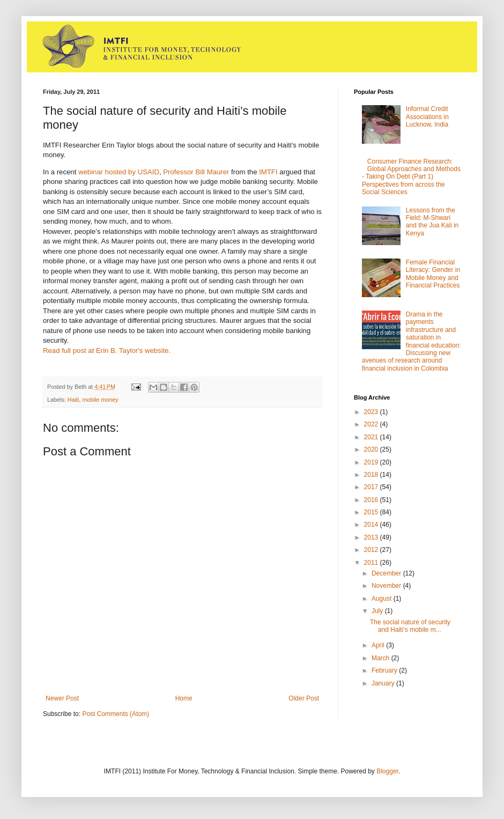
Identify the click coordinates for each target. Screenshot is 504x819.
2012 (372, 550)
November (387, 586)
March (381, 658)
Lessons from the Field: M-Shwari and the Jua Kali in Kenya (432, 222)
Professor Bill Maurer (196, 172)
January (384, 683)
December (387, 573)
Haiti (73, 400)
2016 (372, 500)
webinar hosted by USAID (119, 172)
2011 (372, 563)
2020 (372, 449)
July (378, 611)
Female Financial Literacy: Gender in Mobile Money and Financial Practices (433, 274)
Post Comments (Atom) (116, 714)
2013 (372, 537)
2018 (372, 475)
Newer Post (62, 698)
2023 (372, 412)
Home (184, 698)
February (385, 670)
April (379, 645)
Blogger (387, 771)
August (383, 599)
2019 (372, 462)
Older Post (304, 698)
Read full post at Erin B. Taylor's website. (107, 351)
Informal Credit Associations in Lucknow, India (427, 117)
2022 (372, 424)
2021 (372, 437)
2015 (372, 512)
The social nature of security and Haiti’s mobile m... (410, 626)
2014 (372, 525)
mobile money (100, 400)
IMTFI (268, 172)
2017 (372, 487)
